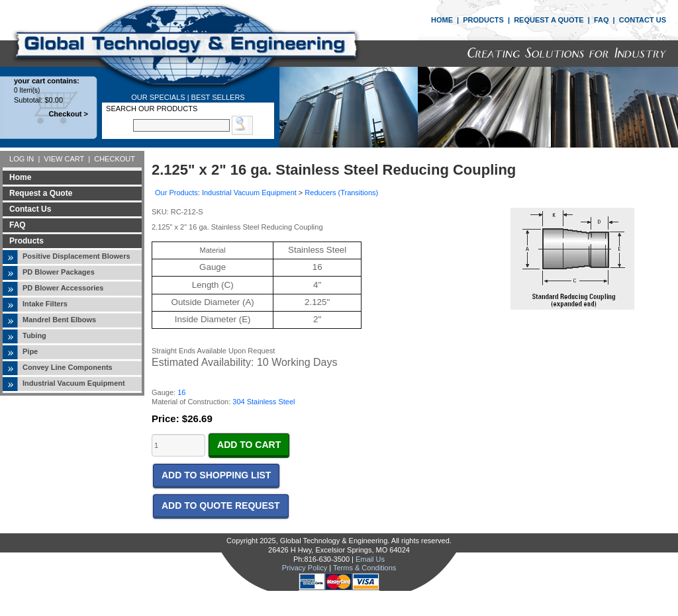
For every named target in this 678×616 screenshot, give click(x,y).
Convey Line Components (68, 367)
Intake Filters (45, 304)
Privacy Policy (305, 568)
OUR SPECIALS (158, 97)
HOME (442, 20)
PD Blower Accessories (63, 288)
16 (181, 392)
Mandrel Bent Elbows (59, 320)
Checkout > (68, 114)
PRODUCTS (483, 20)
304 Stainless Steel (264, 402)
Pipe (30, 351)
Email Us (370, 559)
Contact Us (30, 209)
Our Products (176, 193)
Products (26, 241)
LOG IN (22, 159)
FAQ (602, 20)
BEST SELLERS (218, 97)
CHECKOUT (115, 159)
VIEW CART (64, 159)
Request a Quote (41, 193)
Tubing (34, 335)
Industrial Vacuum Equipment (74, 383)
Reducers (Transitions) (341, 193)
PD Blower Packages (59, 272)
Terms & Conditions (364, 568)
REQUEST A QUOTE (549, 20)
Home (20, 177)
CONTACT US (643, 20)
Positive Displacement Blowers (76, 256)
